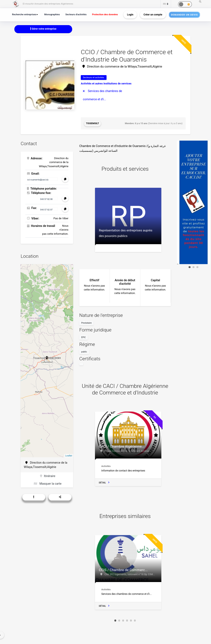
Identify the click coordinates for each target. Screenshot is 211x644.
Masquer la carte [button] (48, 484)
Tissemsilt (92, 123)
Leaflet (69, 456)
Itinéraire (48, 476)
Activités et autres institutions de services (106, 83)
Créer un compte (153, 15)
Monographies (52, 14)
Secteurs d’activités (76, 14)
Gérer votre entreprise (43, 29)
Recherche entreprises (24, 14)
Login (130, 15)
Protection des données (105, 14)
